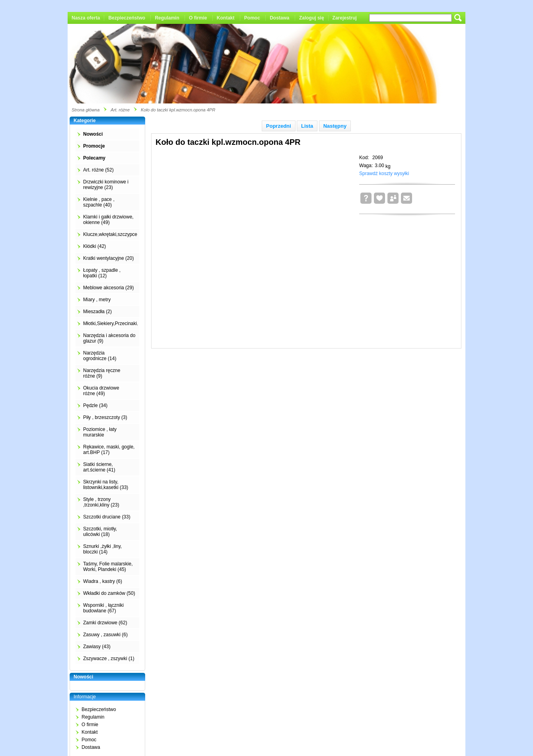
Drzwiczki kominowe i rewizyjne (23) (106, 185)
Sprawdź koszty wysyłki (384, 173)
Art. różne (120, 110)
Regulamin (167, 18)
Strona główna (86, 110)
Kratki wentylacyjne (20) (108, 258)
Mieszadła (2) (97, 312)
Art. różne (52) (98, 170)
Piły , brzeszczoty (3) (105, 417)
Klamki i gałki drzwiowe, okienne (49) (108, 220)
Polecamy (94, 158)
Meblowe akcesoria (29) (108, 288)
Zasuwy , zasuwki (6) (105, 635)
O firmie (198, 18)
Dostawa (279, 18)
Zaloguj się (312, 18)
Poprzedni (279, 126)
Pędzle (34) (95, 405)
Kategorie (85, 121)
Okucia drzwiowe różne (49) (101, 391)
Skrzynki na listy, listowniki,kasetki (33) (106, 485)
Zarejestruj (345, 18)
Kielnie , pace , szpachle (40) (99, 202)
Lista (307, 126)
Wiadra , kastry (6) (103, 581)
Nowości (93, 134)
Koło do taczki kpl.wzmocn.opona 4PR (178, 110)
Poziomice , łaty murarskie (100, 432)
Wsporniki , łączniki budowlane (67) (103, 608)
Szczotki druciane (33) (107, 517)
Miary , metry (97, 300)
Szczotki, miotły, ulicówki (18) (100, 532)
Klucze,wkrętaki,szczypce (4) (114, 234)
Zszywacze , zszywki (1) (109, 659)
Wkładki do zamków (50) (109, 593)
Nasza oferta (86, 18)
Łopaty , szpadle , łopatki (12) (102, 273)
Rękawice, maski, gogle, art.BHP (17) (109, 450)
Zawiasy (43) (97, 647)
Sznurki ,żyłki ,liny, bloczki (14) (102, 549)
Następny (335, 126)
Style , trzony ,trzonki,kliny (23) (101, 502)
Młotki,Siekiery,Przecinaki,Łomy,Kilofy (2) (126, 323)
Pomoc (252, 18)
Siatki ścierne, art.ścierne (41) (99, 467)
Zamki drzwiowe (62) (105, 623)
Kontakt (226, 18)
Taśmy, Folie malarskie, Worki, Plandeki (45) (108, 567)
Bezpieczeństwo (127, 18)
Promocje (94, 146)
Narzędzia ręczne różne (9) (102, 373)
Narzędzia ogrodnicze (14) (100, 356)
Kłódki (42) (94, 246)
